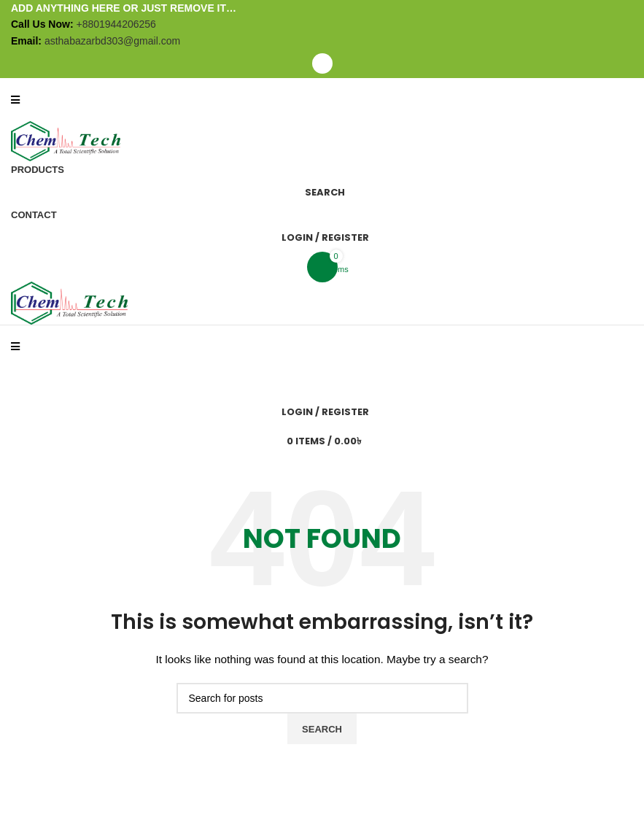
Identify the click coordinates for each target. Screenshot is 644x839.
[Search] (322, 192)
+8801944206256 (116, 24)
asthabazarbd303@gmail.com (112, 41)
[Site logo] (66, 140)
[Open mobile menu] (322, 63)
